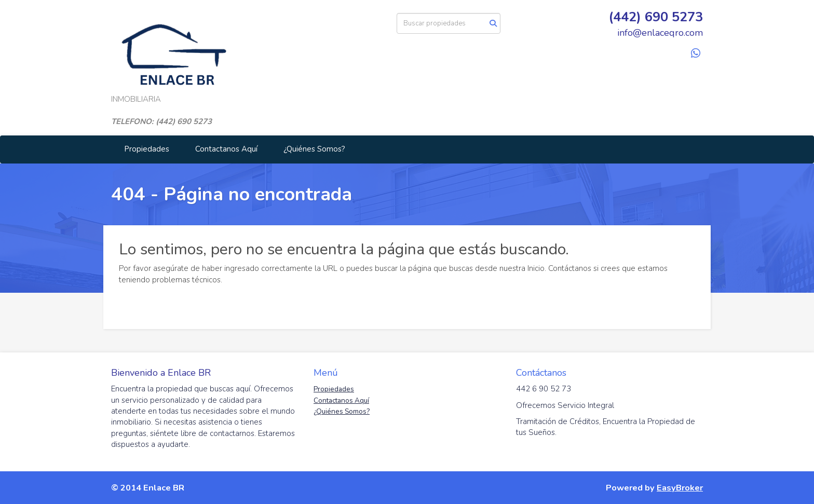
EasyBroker (680, 488)
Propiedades (147, 149)
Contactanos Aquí (226, 149)
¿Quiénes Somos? (314, 149)
